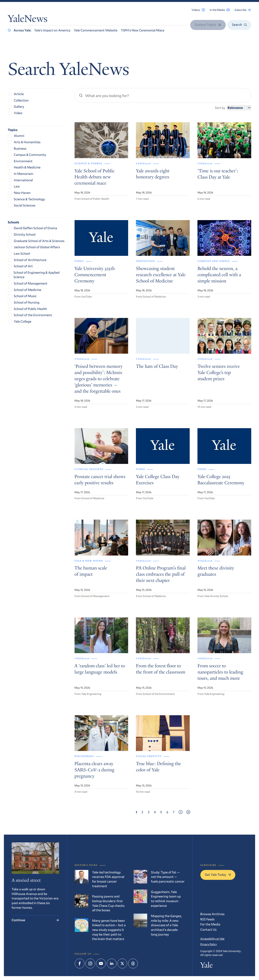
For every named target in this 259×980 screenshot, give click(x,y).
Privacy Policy (209, 944)
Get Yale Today (218, 875)
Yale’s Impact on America (52, 30)
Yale (207, 966)
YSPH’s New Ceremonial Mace (143, 30)
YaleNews (28, 20)
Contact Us (209, 929)
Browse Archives (213, 914)
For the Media (210, 924)
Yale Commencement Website (96, 30)
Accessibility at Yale (212, 939)
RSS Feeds (208, 919)
